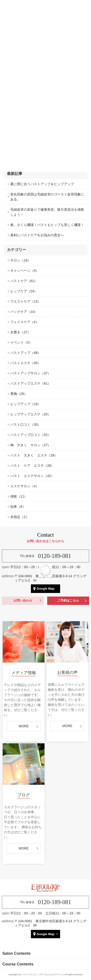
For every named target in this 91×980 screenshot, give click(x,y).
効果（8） (18, 507)
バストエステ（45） (26, 363)
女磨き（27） (21, 332)
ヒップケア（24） (24, 291)
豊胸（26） (19, 394)
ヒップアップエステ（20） (31, 414)
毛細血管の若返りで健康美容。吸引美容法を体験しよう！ (47, 212)
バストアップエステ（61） (31, 383)
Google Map (45, 934)
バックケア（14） (24, 312)
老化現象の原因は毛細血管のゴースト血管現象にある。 (47, 197)
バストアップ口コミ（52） (31, 435)
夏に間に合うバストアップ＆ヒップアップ (42, 184)
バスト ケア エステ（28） (32, 466)
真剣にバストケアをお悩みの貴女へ (37, 235)
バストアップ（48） (26, 353)
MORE (24, 848)
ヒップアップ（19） (26, 404)
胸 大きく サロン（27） (31, 445)
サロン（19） (21, 260)
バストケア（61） (24, 281)
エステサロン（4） (25, 486)
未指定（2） (20, 517)
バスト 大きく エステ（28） (34, 455)
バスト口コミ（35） (26, 424)
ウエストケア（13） (26, 301)
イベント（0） (21, 342)
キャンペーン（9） (25, 271)
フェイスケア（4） (25, 322)
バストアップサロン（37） (31, 373)
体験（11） (19, 496)
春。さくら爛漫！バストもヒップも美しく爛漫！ (47, 225)
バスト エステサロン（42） (32, 476)
